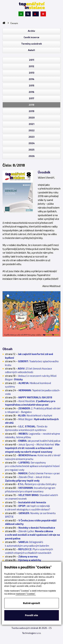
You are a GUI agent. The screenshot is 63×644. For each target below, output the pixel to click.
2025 (32, 150)
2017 (32, 98)
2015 (32, 86)
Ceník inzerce (32, 37)
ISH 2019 (35, 397)
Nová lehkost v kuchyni (35, 415)
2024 (32, 143)
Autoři (32, 50)
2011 (32, 60)
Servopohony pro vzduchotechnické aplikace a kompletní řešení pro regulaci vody (32, 466)
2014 (32, 79)
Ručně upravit (32, 603)
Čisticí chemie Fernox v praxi (39, 473)
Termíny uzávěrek (32, 44)
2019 (32, 111)
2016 (32, 92)
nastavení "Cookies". (26, 594)
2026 (32, 156)
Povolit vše (32, 615)
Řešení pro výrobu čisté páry (37, 484)
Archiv (32, 31)
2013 (32, 73)
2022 (32, 130)
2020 (32, 118)
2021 (32, 124)
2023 (32, 137)
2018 (32, 105)
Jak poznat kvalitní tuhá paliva (39, 441)
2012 (32, 66)
